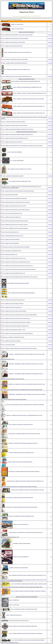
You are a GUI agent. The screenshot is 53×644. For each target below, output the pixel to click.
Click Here (50, 35)
